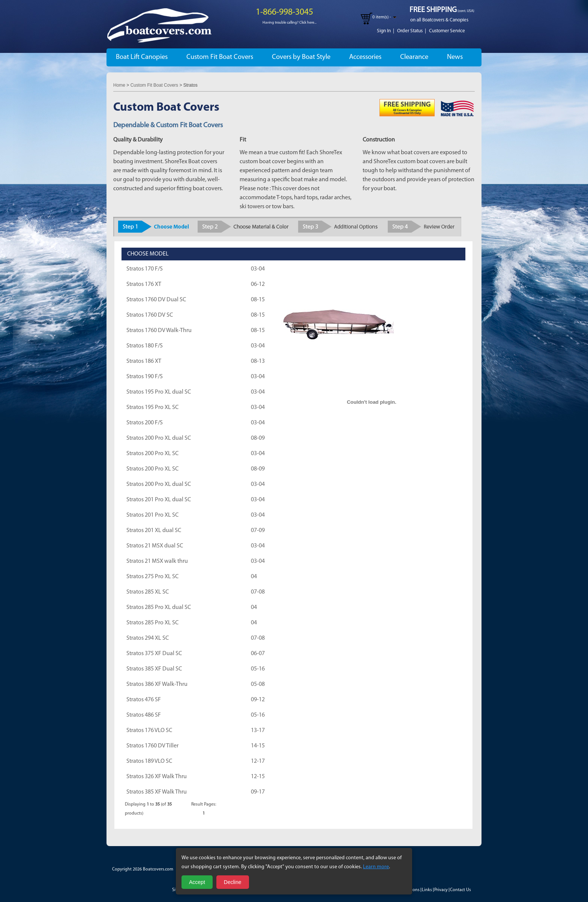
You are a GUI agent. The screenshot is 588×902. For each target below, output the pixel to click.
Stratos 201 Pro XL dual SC (159, 500)
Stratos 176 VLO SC (149, 731)
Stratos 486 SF (144, 715)
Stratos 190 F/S (145, 377)
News (455, 57)
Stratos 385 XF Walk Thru (157, 792)
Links (427, 890)
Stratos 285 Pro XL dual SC (159, 607)
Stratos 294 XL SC (148, 638)
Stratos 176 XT (144, 284)
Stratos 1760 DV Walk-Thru (159, 331)
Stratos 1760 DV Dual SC (156, 300)
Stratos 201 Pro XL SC (152, 515)
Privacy (441, 890)
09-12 (258, 700)
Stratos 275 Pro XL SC (152, 577)
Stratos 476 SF (144, 700)
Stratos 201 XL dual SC (154, 531)
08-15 (258, 300)
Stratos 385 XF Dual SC (154, 669)
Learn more (376, 867)
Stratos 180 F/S (145, 346)
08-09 (258, 438)
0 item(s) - (382, 17)
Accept (197, 882)
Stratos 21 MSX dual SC (155, 546)
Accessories (365, 57)
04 (254, 577)
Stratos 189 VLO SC (149, 761)
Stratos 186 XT (144, 361)
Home (119, 85)
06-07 (258, 654)
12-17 (258, 761)
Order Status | (412, 31)
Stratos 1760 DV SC (150, 315)
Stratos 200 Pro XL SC (152, 454)
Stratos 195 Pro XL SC (152, 407)
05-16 (258, 669)
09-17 (258, 792)
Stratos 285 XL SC (148, 592)
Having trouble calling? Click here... (289, 23)
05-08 (258, 684)
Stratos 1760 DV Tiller (152, 746)
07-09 (258, 531)
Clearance (414, 57)
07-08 (258, 592)
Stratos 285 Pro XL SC (152, 623)
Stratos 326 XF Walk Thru (157, 777)
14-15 (258, 746)
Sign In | (385, 31)
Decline (233, 882)
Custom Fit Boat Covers (220, 57)
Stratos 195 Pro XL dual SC (159, 392)
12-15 (258, 777)
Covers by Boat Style (301, 57)
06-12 (258, 284)
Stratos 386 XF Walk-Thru (157, 684)
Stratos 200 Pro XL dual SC (159, 438)
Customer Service (447, 31)
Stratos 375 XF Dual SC (154, 654)
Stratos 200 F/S (145, 423)
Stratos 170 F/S (145, 269)
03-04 (258, 269)
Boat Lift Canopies (142, 57)
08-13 (258, 361)
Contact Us (460, 890)
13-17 (258, 731)
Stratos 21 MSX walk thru (157, 561)
